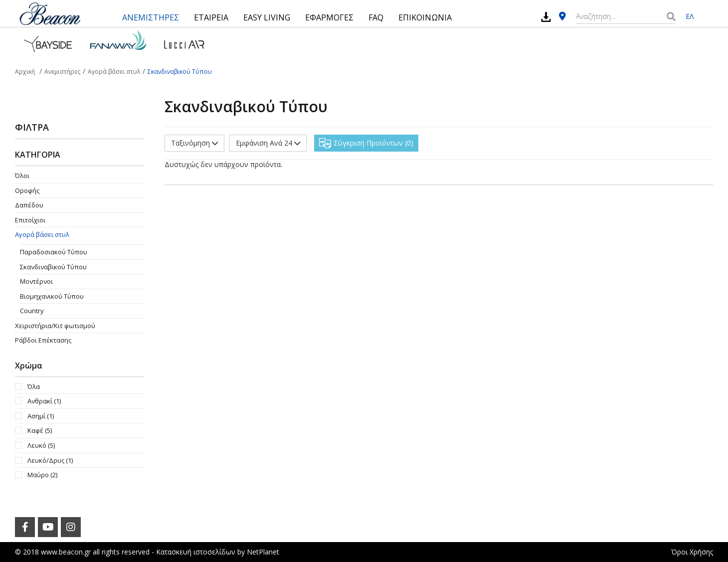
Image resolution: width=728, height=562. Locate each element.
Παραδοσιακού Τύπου (54, 252)
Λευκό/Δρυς (50, 460)
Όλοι (22, 176)
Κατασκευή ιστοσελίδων (196, 552)
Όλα (34, 386)
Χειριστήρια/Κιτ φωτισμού (55, 326)
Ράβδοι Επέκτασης (43, 340)
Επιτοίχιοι (30, 220)
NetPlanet (263, 552)
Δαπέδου (29, 205)
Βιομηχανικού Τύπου (52, 296)
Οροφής (27, 190)
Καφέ (40, 430)
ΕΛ (690, 16)
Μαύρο (42, 475)
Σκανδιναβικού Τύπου (53, 267)
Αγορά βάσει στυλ (42, 234)
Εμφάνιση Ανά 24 (268, 143)
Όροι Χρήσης (692, 552)
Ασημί (41, 416)
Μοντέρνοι (36, 281)
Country (32, 311)
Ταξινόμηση (194, 143)
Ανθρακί (44, 401)
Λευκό (41, 445)
